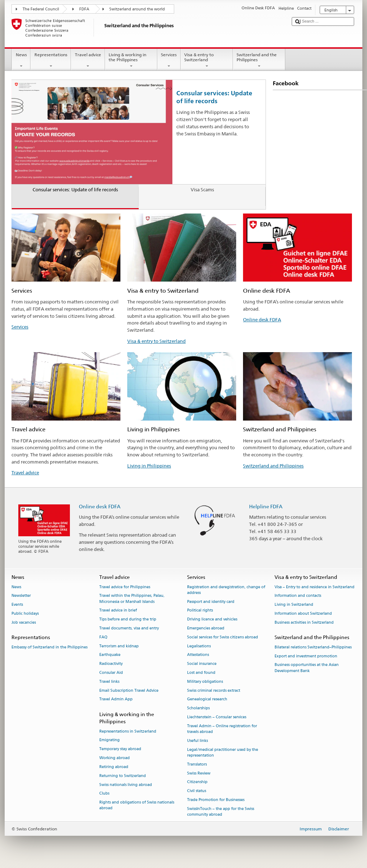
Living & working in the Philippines (131, 61)
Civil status (197, 791)
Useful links (197, 741)
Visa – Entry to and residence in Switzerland (314, 587)
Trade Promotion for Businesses (216, 800)
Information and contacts (298, 596)
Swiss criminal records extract (214, 690)
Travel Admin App (116, 699)
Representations (51, 61)
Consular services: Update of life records (214, 97)
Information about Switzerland (303, 613)
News (21, 61)
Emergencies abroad (206, 628)
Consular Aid (111, 673)
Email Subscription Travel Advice (129, 690)
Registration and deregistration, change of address (226, 590)
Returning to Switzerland (123, 776)
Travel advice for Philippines (125, 587)
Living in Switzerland (294, 605)
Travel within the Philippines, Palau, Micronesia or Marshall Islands (132, 599)
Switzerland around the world (137, 9)
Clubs (104, 794)
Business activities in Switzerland (304, 622)
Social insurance (202, 664)
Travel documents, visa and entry (129, 628)
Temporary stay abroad (120, 749)
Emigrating (109, 740)
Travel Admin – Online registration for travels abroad (222, 729)
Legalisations (199, 646)
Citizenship (197, 782)
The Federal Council (41, 9)
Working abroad (115, 758)
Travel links (109, 682)
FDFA (84, 9)
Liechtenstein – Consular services (217, 717)
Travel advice (88, 61)
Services (169, 61)
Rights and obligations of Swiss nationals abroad (137, 805)
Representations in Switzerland (128, 731)
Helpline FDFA (266, 506)
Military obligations (205, 682)
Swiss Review (199, 773)
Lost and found (201, 673)
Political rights (200, 611)
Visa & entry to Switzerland (207, 61)
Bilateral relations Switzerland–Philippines (313, 647)
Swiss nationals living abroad (126, 785)
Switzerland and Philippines (273, 466)
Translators (197, 764)
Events (17, 605)
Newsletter (21, 596)
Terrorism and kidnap (119, 646)
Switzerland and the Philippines (259, 61)
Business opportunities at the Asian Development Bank (307, 668)
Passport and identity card (211, 602)
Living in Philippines (149, 466)
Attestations (198, 655)
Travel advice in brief (118, 611)
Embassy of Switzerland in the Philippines (49, 647)
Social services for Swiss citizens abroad (223, 637)
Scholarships (198, 708)
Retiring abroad (114, 767)
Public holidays (25, 613)
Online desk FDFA (262, 320)
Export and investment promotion (306, 656)
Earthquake (110, 655)
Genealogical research (207, 699)
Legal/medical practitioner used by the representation (223, 752)
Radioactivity (111, 664)
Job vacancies (24, 622)
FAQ (103, 637)
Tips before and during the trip (128, 620)
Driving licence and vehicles (212, 620)
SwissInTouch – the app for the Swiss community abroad (221, 812)
